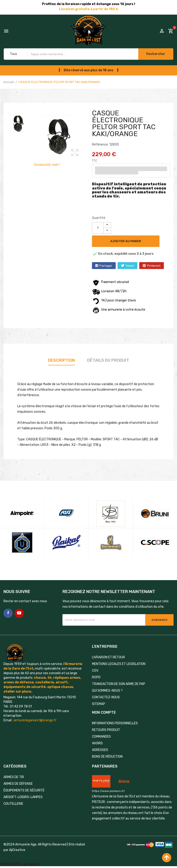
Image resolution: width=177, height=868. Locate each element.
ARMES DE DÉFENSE (18, 784)
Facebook (8, 613)
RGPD (96, 677)
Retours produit (106, 730)
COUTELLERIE (13, 804)
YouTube (19, 613)
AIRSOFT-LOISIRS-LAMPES (23, 797)
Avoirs (97, 743)
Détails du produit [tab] (108, 360)
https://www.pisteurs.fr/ (108, 791)
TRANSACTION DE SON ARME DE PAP (119, 684)
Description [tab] (61, 360)
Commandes (101, 737)
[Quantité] (98, 228)
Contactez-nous (106, 697)
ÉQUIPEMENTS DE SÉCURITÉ (24, 790)
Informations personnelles (115, 723)
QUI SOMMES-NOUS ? (107, 691)
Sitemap (99, 704)
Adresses (100, 750)
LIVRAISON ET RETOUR (108, 657)
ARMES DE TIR (14, 777)
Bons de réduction (107, 757)
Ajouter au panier (126, 241)
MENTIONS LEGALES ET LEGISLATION (119, 664)
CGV (95, 671)
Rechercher (156, 54)
